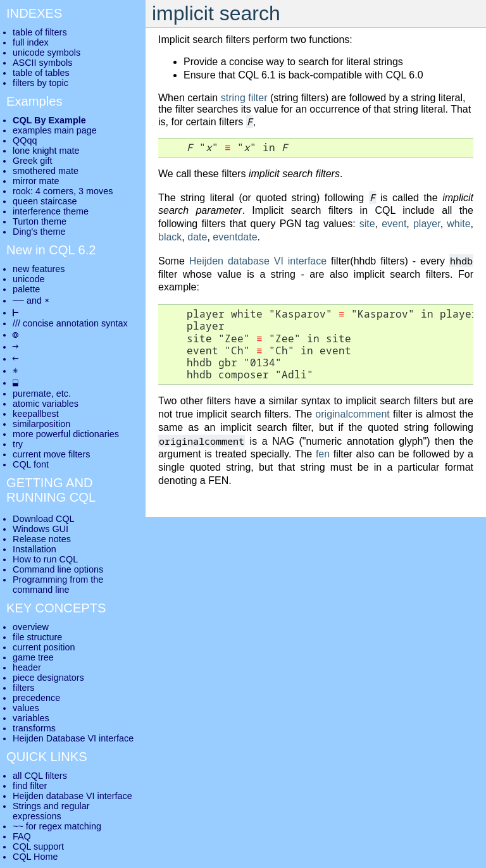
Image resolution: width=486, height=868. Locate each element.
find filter (30, 786)
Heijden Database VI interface (73, 738)
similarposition (41, 424)
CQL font (31, 464)
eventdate (235, 237)
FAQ (22, 836)
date (197, 237)
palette (26, 289)
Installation (34, 549)
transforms (34, 728)
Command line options (58, 569)
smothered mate (46, 171)
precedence (36, 698)
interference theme (51, 211)
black (170, 237)
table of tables (41, 73)
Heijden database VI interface (258, 261)
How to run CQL (45, 559)
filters (23, 688)
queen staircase (45, 201)
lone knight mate (46, 151)
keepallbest (36, 414)
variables (31, 718)
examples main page (55, 130)
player (427, 224)
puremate (32, 394)
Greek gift (32, 161)
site (367, 224)
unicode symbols (47, 53)
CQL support (38, 846)
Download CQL (44, 519)
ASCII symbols (42, 63)
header (27, 667)
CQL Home (35, 857)
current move (39, 454)
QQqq (25, 140)
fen (323, 454)
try (18, 444)
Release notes (42, 539)
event (394, 224)
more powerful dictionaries (66, 434)
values (26, 708)
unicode (28, 279)
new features (39, 269)
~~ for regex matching (57, 826)
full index (31, 42)
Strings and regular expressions (51, 811)
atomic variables (46, 404)
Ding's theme (39, 232)
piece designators (48, 678)
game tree (33, 657)
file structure (37, 637)
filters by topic (40, 83)
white (458, 224)
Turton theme (40, 221)
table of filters (40, 32)
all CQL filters (40, 776)
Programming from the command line (58, 585)
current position (44, 647)
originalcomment (352, 414)
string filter (244, 98)
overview (31, 627)
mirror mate (36, 181)
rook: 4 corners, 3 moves (63, 191)
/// (16, 323)
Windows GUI (40, 529)
